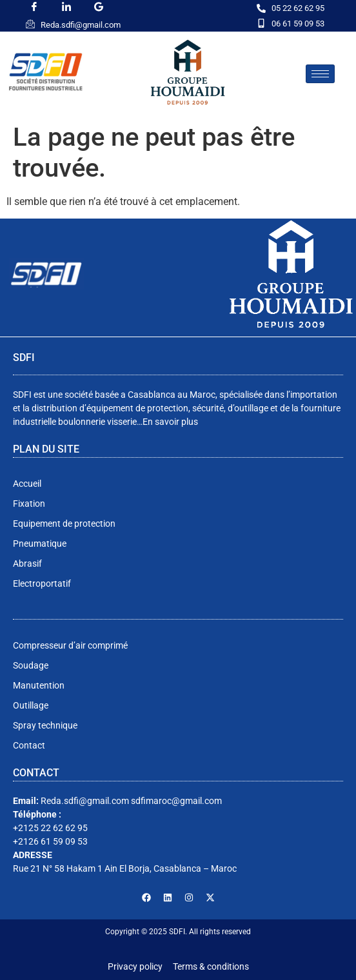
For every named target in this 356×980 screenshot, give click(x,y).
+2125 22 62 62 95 (50, 828)
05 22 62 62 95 (298, 8)
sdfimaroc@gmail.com (176, 801)
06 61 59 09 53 (298, 24)
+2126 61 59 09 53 (50, 841)
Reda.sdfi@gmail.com (81, 25)
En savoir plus (170, 422)
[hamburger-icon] (320, 74)
